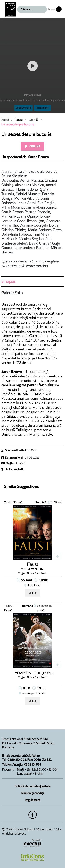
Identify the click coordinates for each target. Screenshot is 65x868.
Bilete (32, 593)
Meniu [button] (55, 9)
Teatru (19, 120)
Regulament (33, 800)
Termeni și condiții (33, 793)
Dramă (33, 120)
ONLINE (32, 146)
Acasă (5, 120)
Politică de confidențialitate (32, 786)
